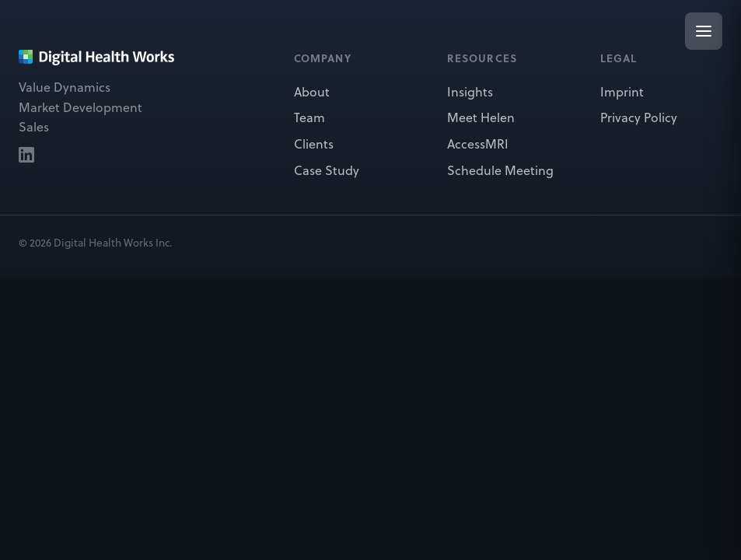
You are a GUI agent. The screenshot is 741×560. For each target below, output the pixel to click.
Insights (470, 92)
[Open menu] (704, 31)
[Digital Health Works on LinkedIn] (26, 155)
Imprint (622, 92)
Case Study (327, 170)
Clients (314, 144)
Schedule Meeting (500, 170)
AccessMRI (478, 144)
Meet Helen (481, 117)
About (312, 92)
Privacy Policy (639, 117)
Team (309, 117)
